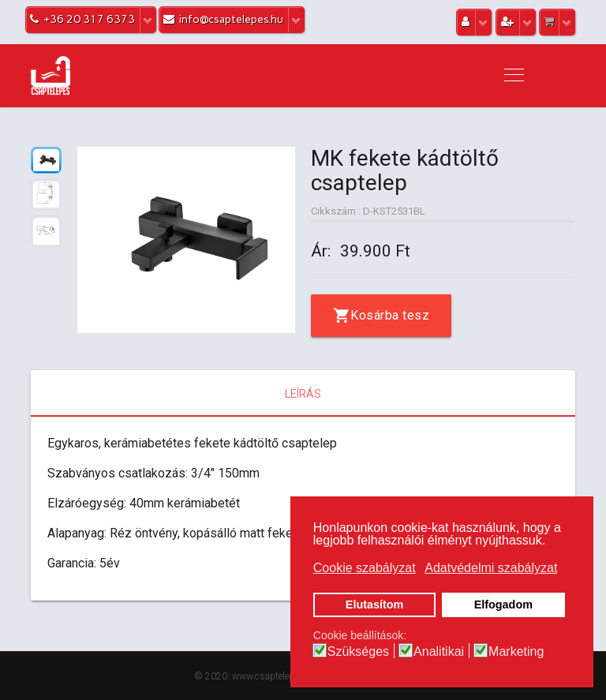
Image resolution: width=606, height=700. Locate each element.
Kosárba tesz (390, 315)
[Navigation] (514, 76)
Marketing (516, 652)
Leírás (303, 394)
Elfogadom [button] (503, 605)
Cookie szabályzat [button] (365, 568)
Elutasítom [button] (375, 605)
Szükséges (358, 652)
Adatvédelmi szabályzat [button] (491, 568)
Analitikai (439, 652)
